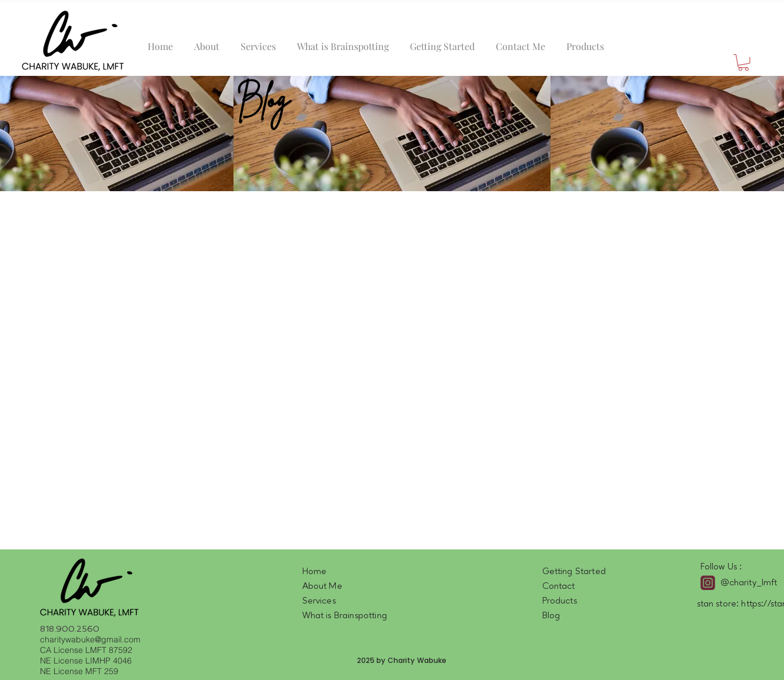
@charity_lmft (749, 583)
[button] (743, 63)
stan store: (719, 604)
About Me (322, 586)
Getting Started (574, 572)
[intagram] (708, 583)
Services (319, 601)
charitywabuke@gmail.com (90, 639)
